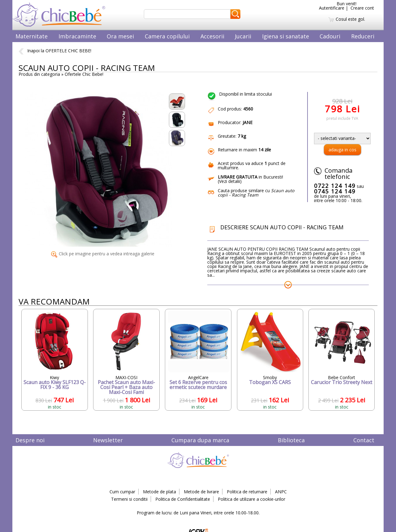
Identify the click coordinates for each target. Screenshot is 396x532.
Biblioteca (291, 440)
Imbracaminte (77, 36)
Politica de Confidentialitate (183, 499)
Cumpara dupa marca (200, 440)
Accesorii (212, 36)
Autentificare (332, 8)
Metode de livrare (201, 492)
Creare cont (362, 8)
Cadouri (330, 36)
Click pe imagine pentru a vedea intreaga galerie (103, 254)
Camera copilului (167, 36)
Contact (364, 440)
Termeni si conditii (129, 499)
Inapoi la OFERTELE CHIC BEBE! (55, 51)
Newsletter (108, 440)
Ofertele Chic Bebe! (84, 74)
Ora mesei (120, 36)
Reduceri (363, 36)
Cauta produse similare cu (256, 193)
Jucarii (243, 36)
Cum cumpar (122, 492)
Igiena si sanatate (286, 36)
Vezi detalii (230, 181)
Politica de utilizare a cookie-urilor (252, 499)
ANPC (281, 492)
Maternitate (32, 36)
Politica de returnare (247, 492)
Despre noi (30, 440)
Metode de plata (159, 492)
